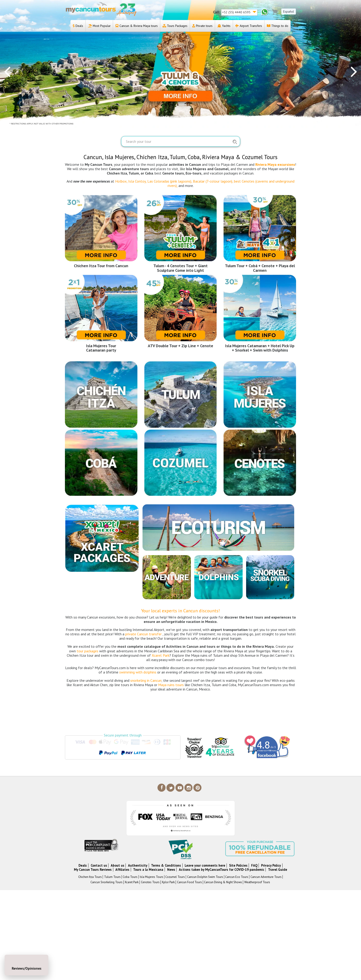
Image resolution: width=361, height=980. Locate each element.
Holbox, (121, 181)
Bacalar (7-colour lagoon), (213, 181)
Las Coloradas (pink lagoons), (169, 181)
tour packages (87, 651)
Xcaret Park (161, 655)
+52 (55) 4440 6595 (237, 12)
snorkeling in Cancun (146, 680)
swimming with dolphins (138, 672)
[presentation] (7, 71)
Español (289, 11)
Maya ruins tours (171, 685)
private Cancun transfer (143, 634)
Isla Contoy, (137, 181)
